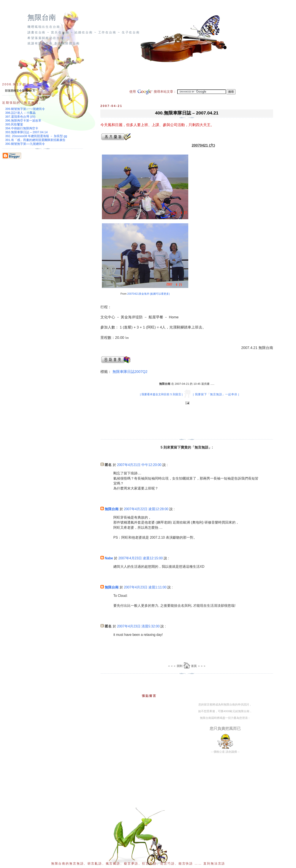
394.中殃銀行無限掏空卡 (22, 128)
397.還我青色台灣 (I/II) (20, 117)
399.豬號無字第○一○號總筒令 (25, 109)
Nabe (109, 558)
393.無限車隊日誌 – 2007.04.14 (26, 132)
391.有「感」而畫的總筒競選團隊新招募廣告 (35, 140)
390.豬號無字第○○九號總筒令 (25, 144)
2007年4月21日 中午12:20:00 (139, 465)
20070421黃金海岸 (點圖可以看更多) (148, 294)
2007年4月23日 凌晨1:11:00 (145, 587)
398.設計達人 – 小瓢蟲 (20, 113)
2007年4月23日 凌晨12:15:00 (141, 558)
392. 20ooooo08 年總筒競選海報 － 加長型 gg (36, 136)
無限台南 (42, 17)
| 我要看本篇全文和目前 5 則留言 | (161, 394)
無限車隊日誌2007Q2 (130, 372)
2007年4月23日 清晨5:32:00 (138, 626)
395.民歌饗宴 (14, 124)
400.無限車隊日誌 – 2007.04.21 (187, 113)
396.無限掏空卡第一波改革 (23, 120)
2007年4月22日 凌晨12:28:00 (146, 509)
